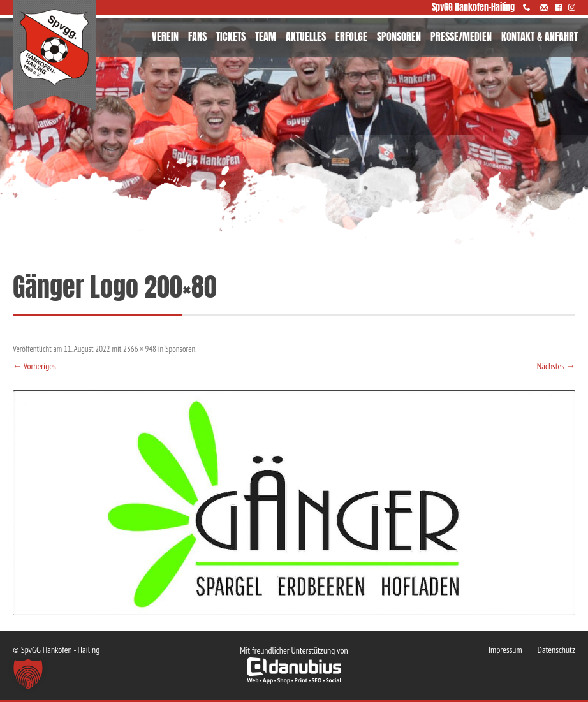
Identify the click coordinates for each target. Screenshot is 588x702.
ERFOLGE (351, 36)
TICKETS (231, 36)
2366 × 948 (140, 349)
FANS (197, 36)
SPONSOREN (399, 36)
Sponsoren (180, 349)
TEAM (266, 36)
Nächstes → (556, 366)
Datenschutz (556, 650)
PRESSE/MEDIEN (461, 36)
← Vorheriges (34, 366)
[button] (28, 674)
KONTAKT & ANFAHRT (540, 36)
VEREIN (165, 36)
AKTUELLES (306, 36)
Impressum (505, 650)
